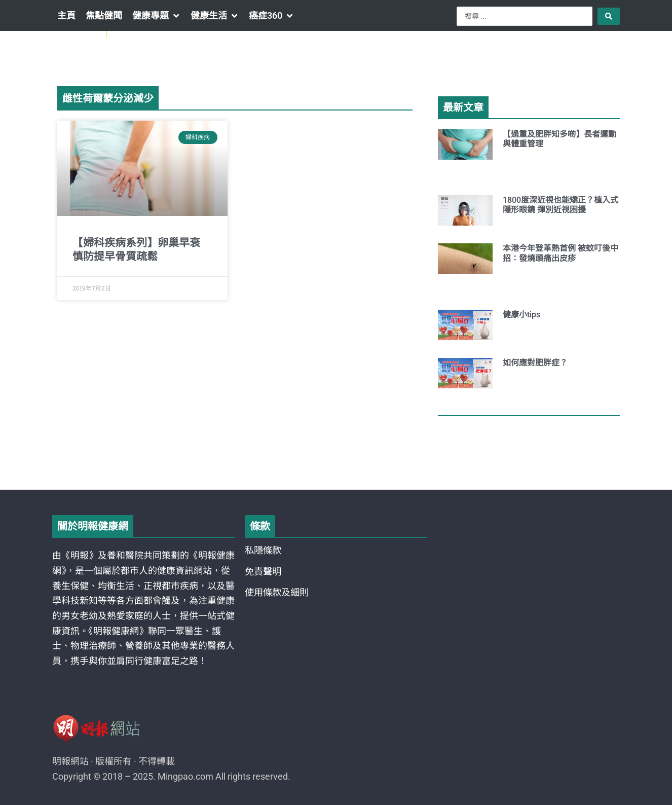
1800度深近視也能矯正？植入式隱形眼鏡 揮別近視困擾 (561, 205)
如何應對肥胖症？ (535, 363)
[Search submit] (609, 16)
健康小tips (521, 315)
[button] (156, 16)
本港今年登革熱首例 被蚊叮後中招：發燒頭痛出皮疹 (561, 253)
